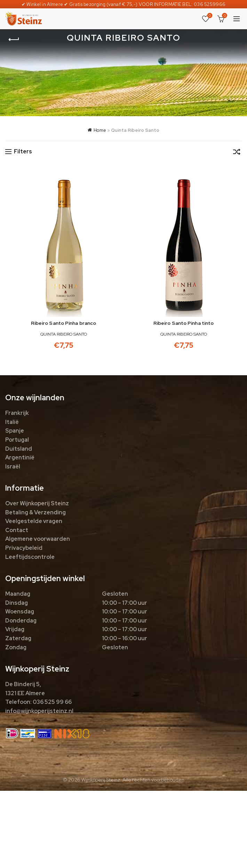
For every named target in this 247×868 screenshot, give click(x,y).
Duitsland (19, 449)
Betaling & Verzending (35, 512)
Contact (17, 530)
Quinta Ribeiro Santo (64, 334)
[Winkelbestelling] (237, 153)
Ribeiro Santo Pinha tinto (184, 323)
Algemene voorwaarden (38, 539)
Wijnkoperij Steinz (101, 780)
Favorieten (209, 16)
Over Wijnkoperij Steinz (37, 503)
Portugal (17, 440)
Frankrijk (17, 413)
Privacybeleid (24, 548)
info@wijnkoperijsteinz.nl (39, 711)
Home (100, 130)
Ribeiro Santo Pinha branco (64, 323)
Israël (13, 467)
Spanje (15, 431)
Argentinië (20, 457)
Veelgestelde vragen (34, 521)
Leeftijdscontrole (30, 557)
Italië (12, 422)
